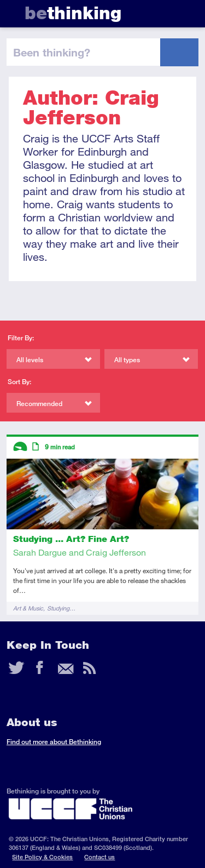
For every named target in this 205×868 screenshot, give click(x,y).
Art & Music (28, 608)
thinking (73, 13)
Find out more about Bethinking (54, 742)
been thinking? (52, 52)
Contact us (99, 857)
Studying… (61, 608)
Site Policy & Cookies (42, 857)
